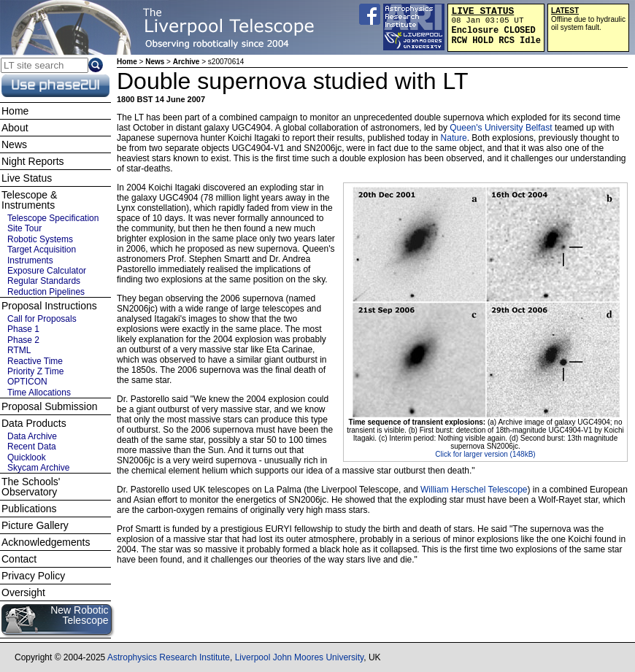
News (155, 62)
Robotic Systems (40, 239)
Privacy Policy (33, 576)
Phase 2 (23, 340)
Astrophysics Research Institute (169, 657)
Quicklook (27, 457)
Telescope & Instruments (29, 200)
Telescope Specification (53, 218)
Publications (29, 509)
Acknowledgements (46, 542)
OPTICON (27, 382)
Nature (454, 138)
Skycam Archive (38, 468)
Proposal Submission (50, 406)
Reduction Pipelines (46, 292)
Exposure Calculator (47, 271)
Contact (19, 559)
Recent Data (32, 447)
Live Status (27, 178)
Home (127, 62)
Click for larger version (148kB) (485, 454)
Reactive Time (35, 361)
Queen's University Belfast (501, 128)
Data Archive (32, 436)
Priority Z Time (35, 371)
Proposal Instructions (49, 306)
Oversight (23, 592)
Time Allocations (39, 393)
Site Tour (24, 228)
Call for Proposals (42, 319)
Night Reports (33, 161)
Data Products (34, 423)
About (15, 128)
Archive (186, 62)
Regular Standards (44, 281)
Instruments (30, 260)
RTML (19, 350)
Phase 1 (23, 329)
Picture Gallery (35, 525)
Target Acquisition (42, 250)
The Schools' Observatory (31, 487)
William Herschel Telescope (474, 490)
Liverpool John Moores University (300, 657)
